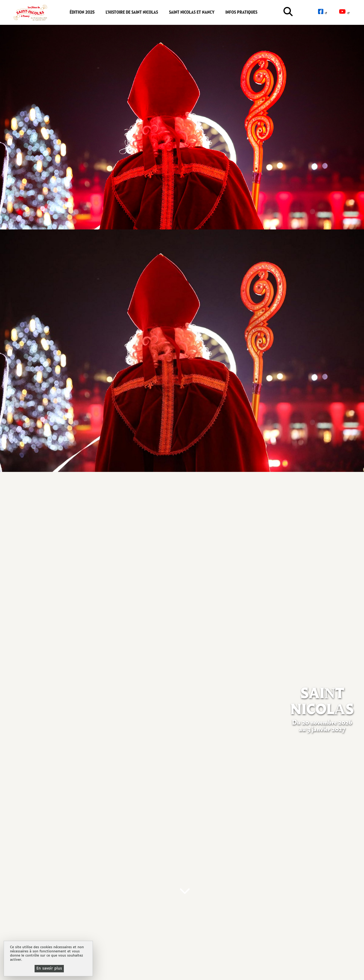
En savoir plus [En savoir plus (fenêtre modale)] (49, 969)
